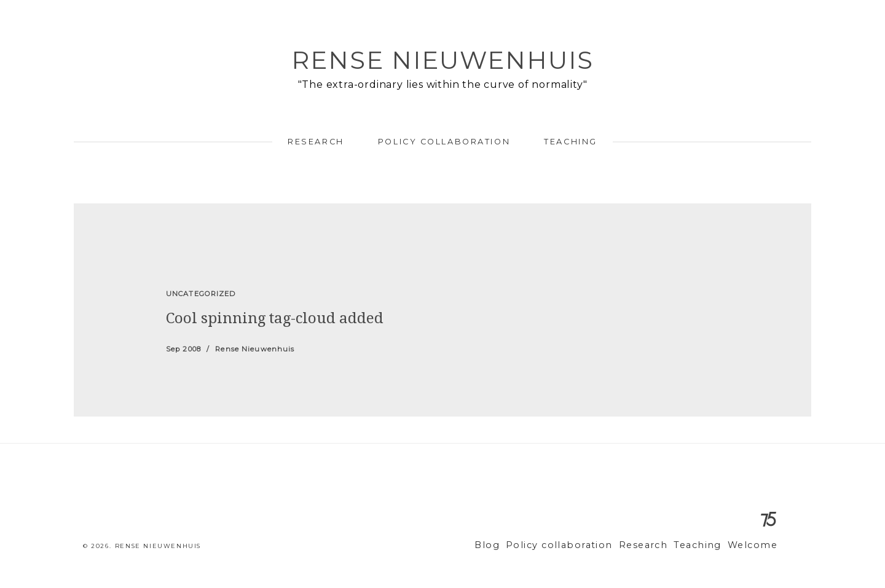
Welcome (755, 545)
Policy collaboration (444, 142)
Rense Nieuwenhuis (442, 60)
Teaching (570, 142)
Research (316, 142)
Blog (516, 545)
